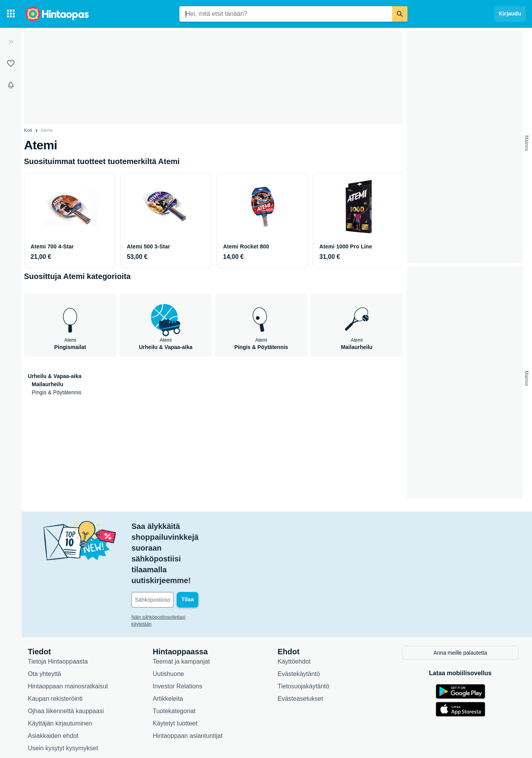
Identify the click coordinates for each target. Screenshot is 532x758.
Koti (28, 130)
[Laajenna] (11, 42)
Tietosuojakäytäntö (304, 631)
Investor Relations (177, 631)
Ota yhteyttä (44, 619)
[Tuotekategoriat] (11, 14)
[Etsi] (400, 14)
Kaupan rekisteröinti (55, 644)
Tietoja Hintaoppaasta (58, 607)
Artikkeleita (168, 644)
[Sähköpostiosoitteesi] (184, 546)
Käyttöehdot (294, 607)
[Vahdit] (11, 85)
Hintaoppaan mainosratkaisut (68, 631)
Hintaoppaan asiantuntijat (188, 681)
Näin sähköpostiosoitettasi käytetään (169, 563)
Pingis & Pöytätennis (56, 392)
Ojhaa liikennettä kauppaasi (66, 656)
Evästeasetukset (300, 644)
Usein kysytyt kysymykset (63, 693)
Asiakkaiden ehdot (53, 681)
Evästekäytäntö (299, 619)
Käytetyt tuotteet (175, 668)
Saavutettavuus (49, 706)
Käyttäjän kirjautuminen (60, 668)
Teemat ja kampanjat (181, 607)
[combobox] (286, 14)
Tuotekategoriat (174, 656)
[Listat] (11, 63)
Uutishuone (168, 619)
